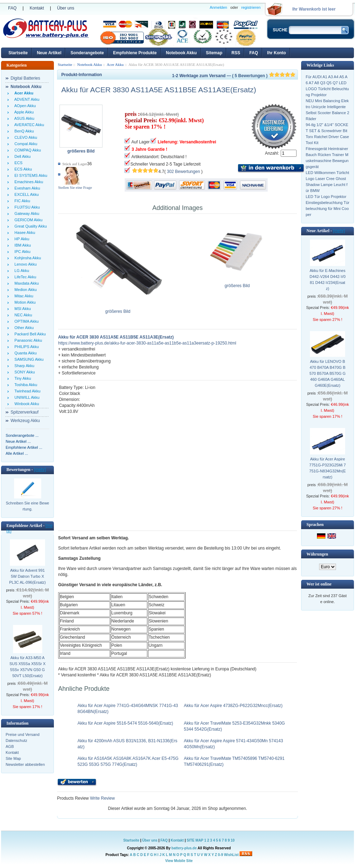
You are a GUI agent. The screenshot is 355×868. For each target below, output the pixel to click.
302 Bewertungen (183, 172)
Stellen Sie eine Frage (75, 187)
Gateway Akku (26, 213)
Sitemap (214, 53)
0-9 (220, 855)
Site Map (13, 758)
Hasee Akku (24, 232)
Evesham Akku (26, 188)
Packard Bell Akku (29, 334)
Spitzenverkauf (24, 412)
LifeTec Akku (24, 277)
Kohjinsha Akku (27, 258)
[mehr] (40, 470)
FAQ (12, 8)
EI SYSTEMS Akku (30, 175)
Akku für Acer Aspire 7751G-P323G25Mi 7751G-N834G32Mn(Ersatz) (328, 468)
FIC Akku (21, 201)
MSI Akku (22, 309)
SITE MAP (195, 840)
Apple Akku (23, 112)
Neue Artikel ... (18, 441)
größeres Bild (118, 309)
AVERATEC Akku (28, 125)
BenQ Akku (23, 131)
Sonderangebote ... (22, 435)
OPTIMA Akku (26, 321)
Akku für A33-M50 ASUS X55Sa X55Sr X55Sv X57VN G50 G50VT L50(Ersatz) (28, 667)
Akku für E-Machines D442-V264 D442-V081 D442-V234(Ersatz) (328, 280)
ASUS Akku (23, 118)
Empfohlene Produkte (135, 53)
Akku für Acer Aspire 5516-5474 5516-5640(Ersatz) (125, 723)
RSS (236, 53)
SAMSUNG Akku (28, 359)
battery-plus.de (184, 848)
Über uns (66, 8)
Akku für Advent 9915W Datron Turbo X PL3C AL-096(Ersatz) (27, 576)
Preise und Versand (23, 734)
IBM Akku (22, 245)
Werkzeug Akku (25, 421)
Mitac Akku (23, 296)
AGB (10, 746)
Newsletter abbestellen (25, 764)
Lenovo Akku (24, 264)
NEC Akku (22, 315)
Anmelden (218, 7)
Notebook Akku (181, 53)
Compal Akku (25, 144)
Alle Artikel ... (17, 453)
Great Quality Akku (30, 226)
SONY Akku (24, 372)
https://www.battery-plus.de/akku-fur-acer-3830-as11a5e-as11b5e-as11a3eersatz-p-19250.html (147, 343)
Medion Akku (24, 290)
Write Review (102, 798)
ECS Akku (22, 169)
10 (233, 840)
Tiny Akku (22, 378)
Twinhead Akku (26, 391)
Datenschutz (16, 740)
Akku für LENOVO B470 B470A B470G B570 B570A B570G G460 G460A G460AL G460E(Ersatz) (328, 373)
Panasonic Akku (27, 340)
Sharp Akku (23, 366)
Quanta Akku (24, 353)
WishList (231, 855)
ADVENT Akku (26, 99)
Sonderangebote (87, 53)
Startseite (18, 53)
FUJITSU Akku (26, 207)
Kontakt (37, 8)
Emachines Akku (28, 182)
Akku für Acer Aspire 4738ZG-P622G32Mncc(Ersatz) (233, 706)
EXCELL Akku (26, 194)
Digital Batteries (25, 78)
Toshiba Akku (25, 385)
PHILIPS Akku (26, 347)
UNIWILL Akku (26, 397)
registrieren (251, 7)
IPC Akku (21, 252)
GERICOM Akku (27, 220)
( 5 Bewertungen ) (264, 76)
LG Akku (21, 271)
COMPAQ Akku (27, 150)
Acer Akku (115, 64)
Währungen (317, 554)
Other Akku (23, 328)
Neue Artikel (49, 53)
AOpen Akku (24, 106)
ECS (17, 163)
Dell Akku (21, 156)
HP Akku (21, 239)
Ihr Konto (277, 53)
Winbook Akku (26, 404)
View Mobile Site (179, 861)
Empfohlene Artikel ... (24, 447)
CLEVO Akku (25, 137)
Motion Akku (24, 302)
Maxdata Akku (26, 283)
